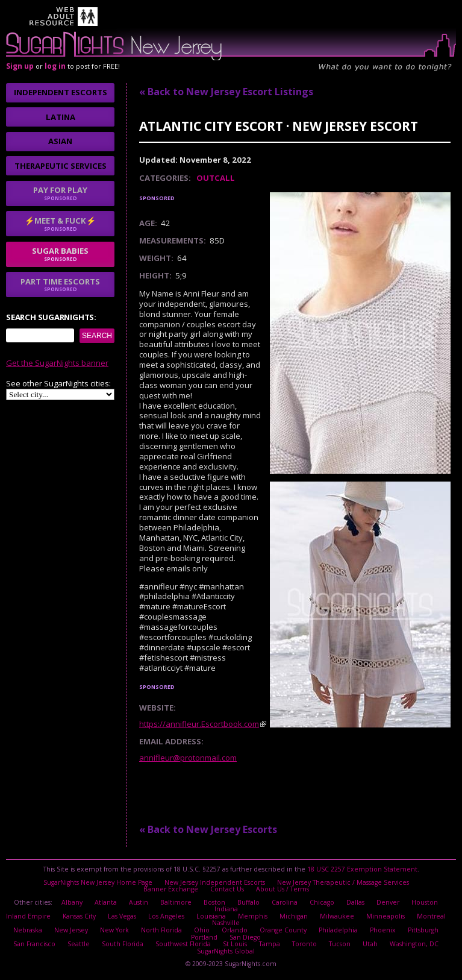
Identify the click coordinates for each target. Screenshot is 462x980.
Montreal (431, 916)
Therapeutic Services (61, 166)
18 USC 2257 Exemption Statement (362, 869)
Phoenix (383, 930)
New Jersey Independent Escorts (215, 882)
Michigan (294, 916)
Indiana (226, 909)
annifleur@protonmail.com (188, 758)
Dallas (355, 902)
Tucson (340, 944)
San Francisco (34, 944)
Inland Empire (28, 916)
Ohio (202, 930)
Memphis (253, 916)
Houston (425, 902)
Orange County (283, 930)
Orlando (235, 930)
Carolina (285, 902)
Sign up (20, 66)
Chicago (322, 902)
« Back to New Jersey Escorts (208, 829)
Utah (370, 944)
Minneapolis (386, 916)
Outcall (216, 178)
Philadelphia (338, 930)
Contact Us (227, 889)
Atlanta (106, 902)
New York (114, 930)
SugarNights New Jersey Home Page (98, 882)
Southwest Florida (183, 944)
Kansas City (79, 916)
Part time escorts (60, 284)
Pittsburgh (423, 930)
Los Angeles (166, 916)
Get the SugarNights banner (57, 363)
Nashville (226, 923)
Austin (139, 902)
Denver (388, 902)
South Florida (123, 944)
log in (55, 66)
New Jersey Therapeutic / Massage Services (343, 882)
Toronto (304, 944)
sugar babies (60, 254)
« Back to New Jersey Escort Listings (226, 92)
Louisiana (211, 916)
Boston (214, 902)
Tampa (270, 944)
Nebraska (28, 930)
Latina (61, 117)
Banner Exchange (171, 889)
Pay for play (60, 193)
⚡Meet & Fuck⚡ (60, 224)
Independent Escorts (61, 92)
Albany (72, 902)
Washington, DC (414, 944)
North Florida (161, 930)
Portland (204, 937)
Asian (60, 141)
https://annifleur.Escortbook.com (199, 724)
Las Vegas (122, 916)
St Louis (235, 944)
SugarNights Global (226, 951)
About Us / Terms (283, 889)
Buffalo (248, 902)
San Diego (245, 937)
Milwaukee (337, 916)
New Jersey (71, 930)
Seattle (79, 944)
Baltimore (176, 902)
